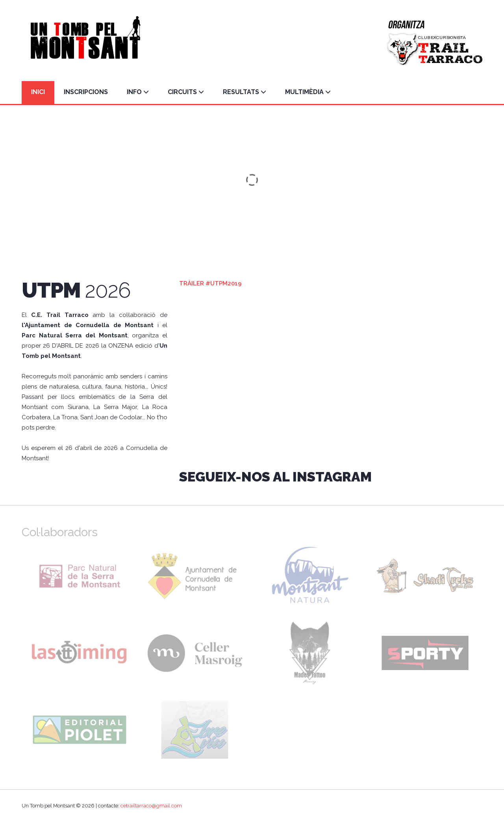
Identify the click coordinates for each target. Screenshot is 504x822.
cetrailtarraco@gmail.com (151, 806)
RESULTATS (245, 92)
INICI (38, 92)
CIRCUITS (186, 92)
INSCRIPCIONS (86, 92)
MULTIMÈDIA (308, 92)
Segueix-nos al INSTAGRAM (275, 477)
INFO (138, 92)
